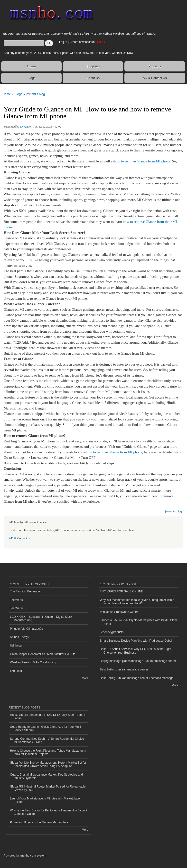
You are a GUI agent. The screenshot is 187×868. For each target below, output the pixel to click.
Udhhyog (16, 646)
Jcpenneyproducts (112, 632)
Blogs (32, 78)
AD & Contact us (20, 538)
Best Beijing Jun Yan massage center (124, 669)
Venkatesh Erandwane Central (120, 612)
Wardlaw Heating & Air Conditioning (33, 662)
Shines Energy (19, 637)
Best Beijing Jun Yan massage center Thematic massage (137, 678)
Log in (63, 42)
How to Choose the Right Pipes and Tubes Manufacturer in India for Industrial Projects (48, 752)
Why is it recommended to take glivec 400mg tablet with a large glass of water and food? (137, 602)
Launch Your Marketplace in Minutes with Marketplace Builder (45, 800)
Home (32, 66)
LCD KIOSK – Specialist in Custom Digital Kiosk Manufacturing (41, 619)
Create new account (83, 42)
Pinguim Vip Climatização (27, 629)
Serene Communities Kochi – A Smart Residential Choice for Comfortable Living (47, 740)
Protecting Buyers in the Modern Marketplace (39, 822)
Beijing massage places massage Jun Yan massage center (138, 661)
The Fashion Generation (26, 591)
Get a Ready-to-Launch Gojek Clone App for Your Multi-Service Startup (46, 728)
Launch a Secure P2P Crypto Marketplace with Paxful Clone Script (139, 622)
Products (155, 66)
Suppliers (93, 66)
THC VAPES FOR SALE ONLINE (122, 591)
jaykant (24, 127)
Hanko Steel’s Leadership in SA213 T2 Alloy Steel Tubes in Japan (48, 717)
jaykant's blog (35, 94)
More (85, 678)
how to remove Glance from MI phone (114, 452)
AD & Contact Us (155, 78)
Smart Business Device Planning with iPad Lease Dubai (136, 641)
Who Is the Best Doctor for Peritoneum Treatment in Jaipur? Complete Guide (49, 812)
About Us (93, 78)
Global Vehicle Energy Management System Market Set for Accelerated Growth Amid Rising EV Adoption (48, 764)
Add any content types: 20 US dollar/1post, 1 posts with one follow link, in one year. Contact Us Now (68, 53)
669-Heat (16, 671)
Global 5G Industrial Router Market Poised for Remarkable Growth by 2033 (48, 788)
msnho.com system (33, 856)
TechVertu (16, 600)
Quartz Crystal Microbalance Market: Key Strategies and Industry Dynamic (46, 776)
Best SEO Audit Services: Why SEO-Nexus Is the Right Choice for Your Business (136, 651)
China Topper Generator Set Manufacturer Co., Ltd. (43, 654)
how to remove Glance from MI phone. (143, 161)
